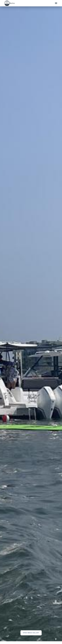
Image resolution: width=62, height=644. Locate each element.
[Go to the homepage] (27, 3)
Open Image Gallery (31, 633)
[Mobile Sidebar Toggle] (56, 3)
